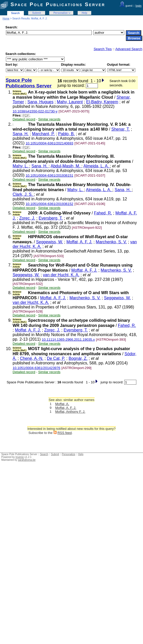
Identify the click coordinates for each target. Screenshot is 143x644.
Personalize (60, 13)
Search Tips (103, 49)
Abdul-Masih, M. (66, 166)
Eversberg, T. (51, 218)
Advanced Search (129, 49)
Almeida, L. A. (97, 166)
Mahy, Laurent (70, 102)
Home (6, 19)
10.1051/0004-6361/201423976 (36, 368)
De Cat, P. (56, 358)
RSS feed (65, 433)
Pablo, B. (67, 134)
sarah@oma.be (27, 460)
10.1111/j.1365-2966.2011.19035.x (68, 340)
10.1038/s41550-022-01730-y (35, 111)
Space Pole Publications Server (58, 4)
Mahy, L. (21, 166)
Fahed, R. (103, 213)
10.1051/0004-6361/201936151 (49, 175)
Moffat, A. (62, 404)
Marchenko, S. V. (111, 242)
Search (16, 13)
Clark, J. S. (23, 194)
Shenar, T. (120, 129)
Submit (37, 13)
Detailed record (24, 119)
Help (85, 13)
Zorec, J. (27, 218)
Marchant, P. (43, 134)
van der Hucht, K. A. (61, 275)
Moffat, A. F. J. (79, 242)
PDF (26, 115)
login (139, 6)
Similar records (49, 119)
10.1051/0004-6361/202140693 (49, 143)
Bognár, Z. (78, 358)
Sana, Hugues (40, 102)
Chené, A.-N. (32, 358)
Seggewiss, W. (50, 242)
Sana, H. (21, 134)
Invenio (20, 457)
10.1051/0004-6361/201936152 (49, 204)
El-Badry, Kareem (102, 102)
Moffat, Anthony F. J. (70, 412)
